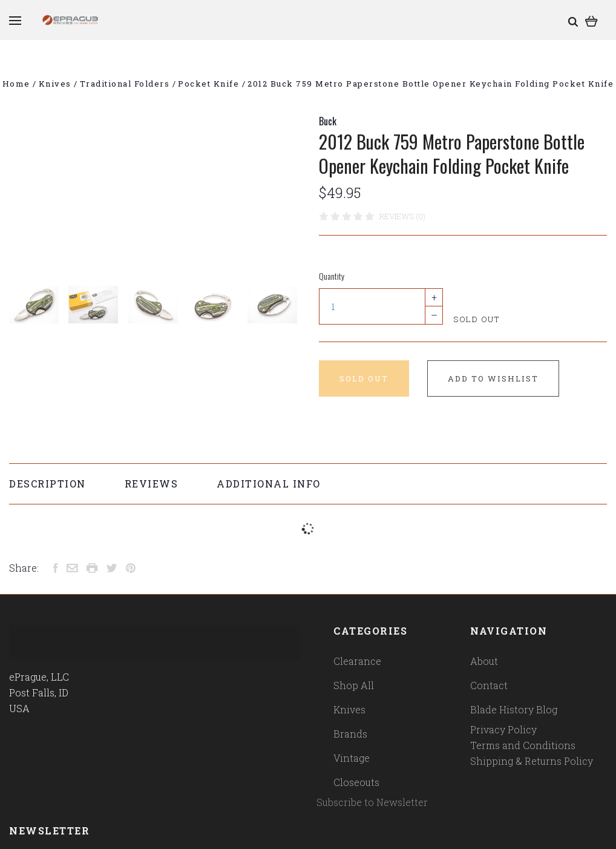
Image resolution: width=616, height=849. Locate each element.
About (484, 661)
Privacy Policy (503, 729)
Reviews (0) (402, 216)
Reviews (152, 484)
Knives (349, 709)
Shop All (354, 685)
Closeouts (356, 782)
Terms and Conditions (523, 745)
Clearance (357, 661)
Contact (489, 685)
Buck (328, 121)
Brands (350, 734)
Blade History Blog (514, 709)
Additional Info (269, 484)
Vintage (352, 758)
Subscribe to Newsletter (372, 802)
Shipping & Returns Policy (532, 761)
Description (48, 484)
